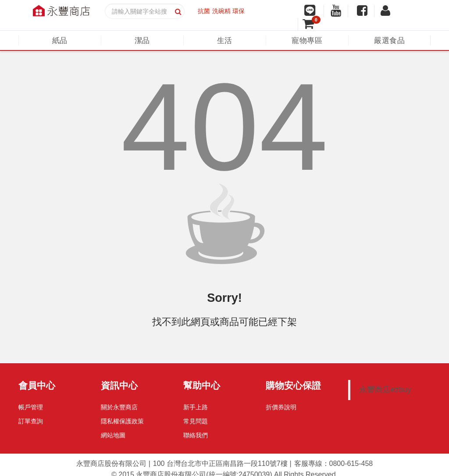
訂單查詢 (31, 421)
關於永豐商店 (119, 407)
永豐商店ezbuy (385, 390)
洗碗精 (221, 11)
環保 (239, 11)
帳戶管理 (31, 407)
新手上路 (196, 407)
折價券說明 (281, 407)
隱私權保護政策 (122, 421)
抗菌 (204, 11)
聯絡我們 (196, 435)
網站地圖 (113, 435)
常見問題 (196, 421)
